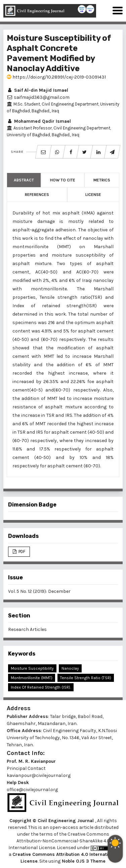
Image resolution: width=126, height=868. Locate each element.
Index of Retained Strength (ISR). (41, 687)
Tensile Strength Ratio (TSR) (86, 678)
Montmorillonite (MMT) (32, 678)
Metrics (102, 180)
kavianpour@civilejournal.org (39, 775)
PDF (21, 552)
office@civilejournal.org (32, 790)
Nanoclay (70, 668)
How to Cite (63, 180)
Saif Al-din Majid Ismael (37, 90)
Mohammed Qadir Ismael (39, 121)
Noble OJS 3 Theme (83, 861)
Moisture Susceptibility (32, 668)
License (93, 195)
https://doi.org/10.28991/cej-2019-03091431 (56, 77)
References (37, 195)
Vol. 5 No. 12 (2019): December (39, 591)
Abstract (24, 180)
